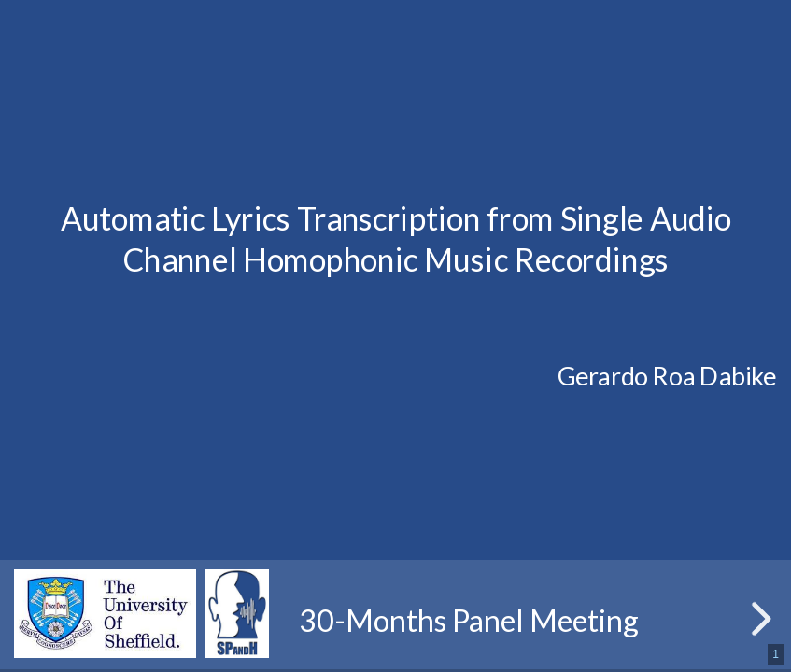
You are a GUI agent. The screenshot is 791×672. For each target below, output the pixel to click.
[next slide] (758, 619)
